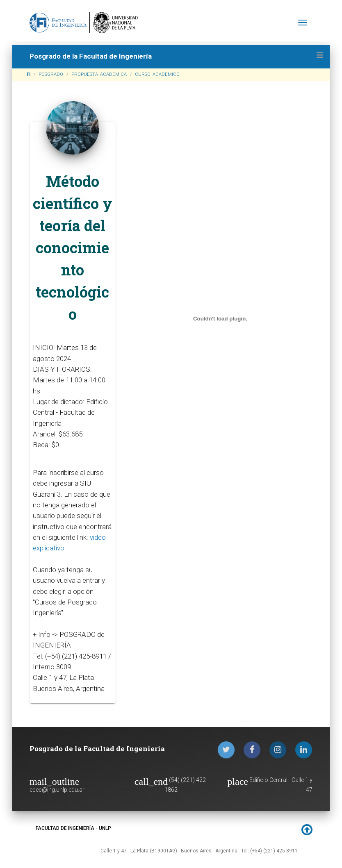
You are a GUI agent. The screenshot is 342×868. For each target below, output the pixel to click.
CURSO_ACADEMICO (157, 74)
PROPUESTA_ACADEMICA (99, 74)
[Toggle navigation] (303, 23)
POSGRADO (51, 74)
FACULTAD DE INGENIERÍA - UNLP (73, 828)
